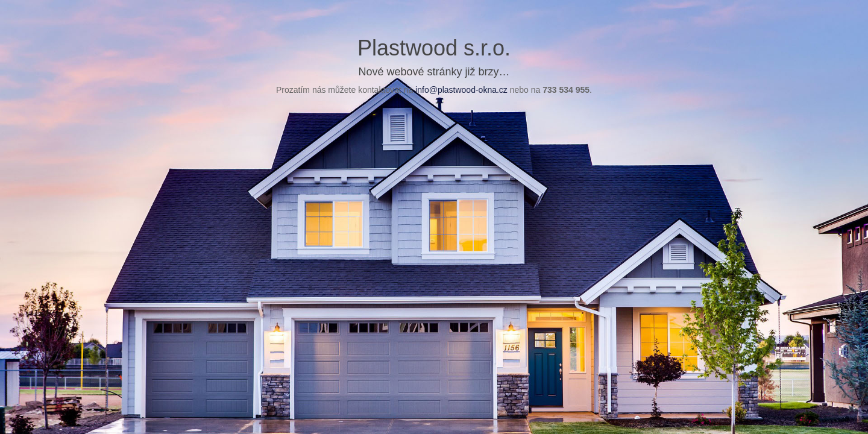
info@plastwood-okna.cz (461, 90)
